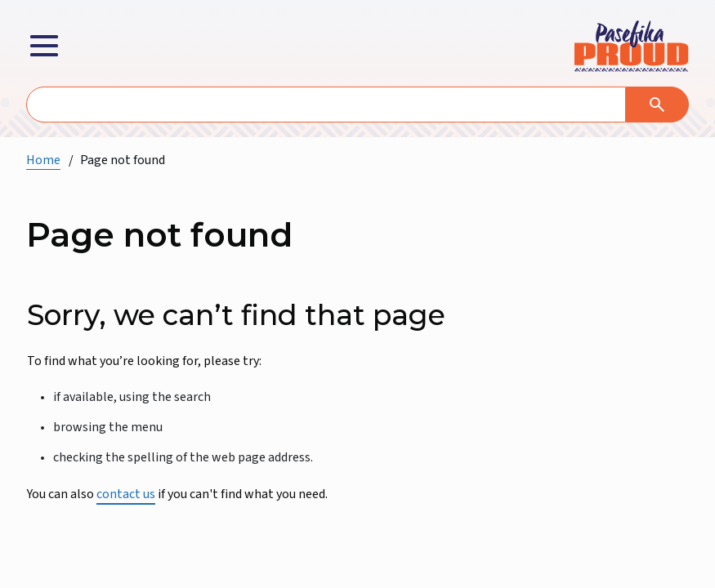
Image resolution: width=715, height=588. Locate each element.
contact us (126, 494)
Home (43, 160)
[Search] (657, 105)
